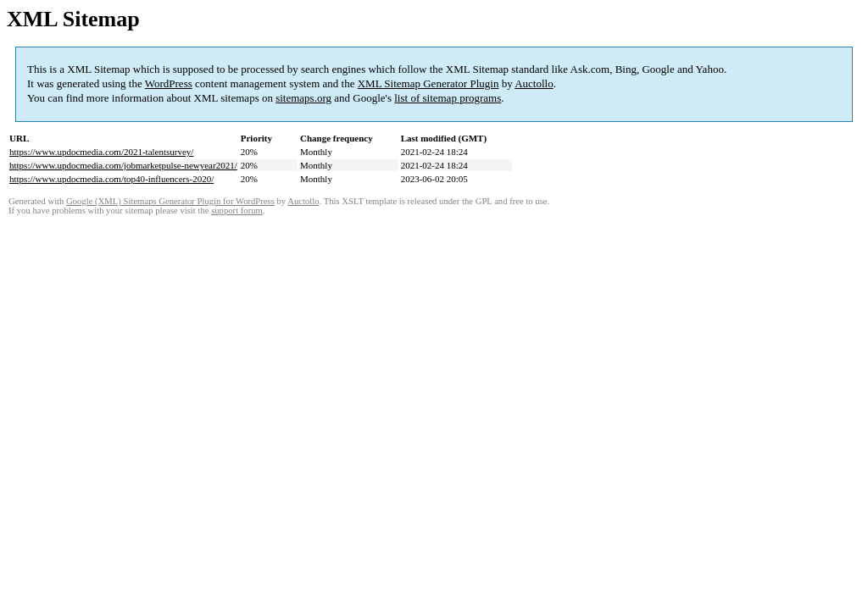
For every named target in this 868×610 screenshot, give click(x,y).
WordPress (169, 83)
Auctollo (534, 83)
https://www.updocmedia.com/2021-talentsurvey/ (101, 152)
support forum (237, 211)
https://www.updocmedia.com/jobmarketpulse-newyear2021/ (123, 165)
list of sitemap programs (448, 98)
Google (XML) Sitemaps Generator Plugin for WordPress (170, 201)
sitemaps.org (303, 98)
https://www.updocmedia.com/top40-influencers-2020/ (111, 179)
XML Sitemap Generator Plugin (428, 83)
